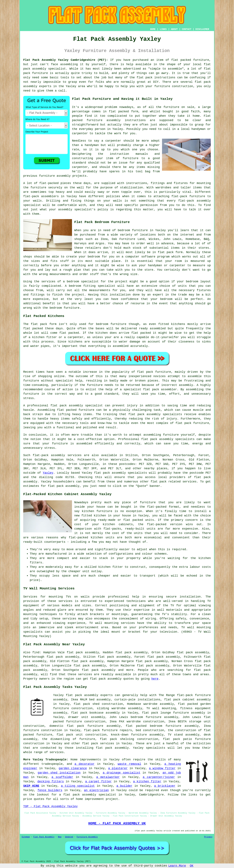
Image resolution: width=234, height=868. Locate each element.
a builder (124, 786)
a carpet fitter (98, 782)
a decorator (84, 764)
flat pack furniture (154, 372)
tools (65, 78)
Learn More (177, 866)
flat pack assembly (106, 679)
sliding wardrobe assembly (119, 708)
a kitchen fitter (147, 782)
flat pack (159, 482)
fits (54, 261)
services (57, 752)
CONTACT (187, 29)
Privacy (208, 837)
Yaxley (48, 473)
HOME (153, 29)
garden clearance (73, 768)
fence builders (50, 790)
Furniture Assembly (87, 837)
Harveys (80, 243)
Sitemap (26, 837)
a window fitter (162, 768)
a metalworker (108, 777)
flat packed (69, 333)
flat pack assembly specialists (121, 473)
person (100, 129)
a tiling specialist (78, 786)
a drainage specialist (121, 773)
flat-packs (112, 529)
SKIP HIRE (31, 786)
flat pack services (98, 743)
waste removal (129, 764)
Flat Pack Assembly (44, 837)
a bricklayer (165, 786)
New (60, 837)
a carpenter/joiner (159, 777)
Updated (69, 837)
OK (192, 866)
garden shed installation (59, 773)
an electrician (96, 790)
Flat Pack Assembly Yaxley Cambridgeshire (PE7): (66, 60)
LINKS (163, 29)
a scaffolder (62, 777)
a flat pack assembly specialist (88, 795)
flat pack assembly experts (89, 695)
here (155, 679)
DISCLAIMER (202, 29)
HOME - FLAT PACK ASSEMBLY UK (117, 823)
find (36, 652)
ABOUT (174, 29)
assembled (158, 329)
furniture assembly (104, 120)
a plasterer (118, 768)
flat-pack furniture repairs (108, 730)
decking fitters (51, 782)
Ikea (104, 239)
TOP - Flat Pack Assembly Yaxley (50, 806)
